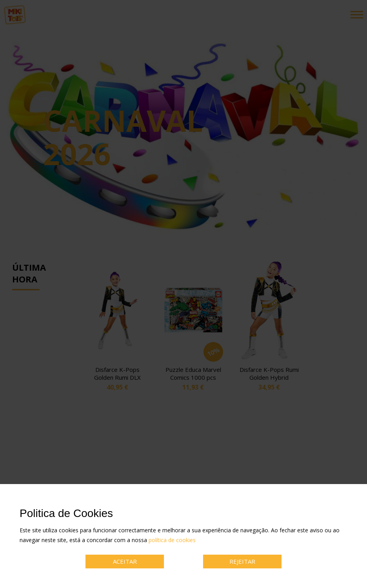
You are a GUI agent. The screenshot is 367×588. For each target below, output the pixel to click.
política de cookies (172, 540)
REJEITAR (242, 561)
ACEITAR (125, 561)
